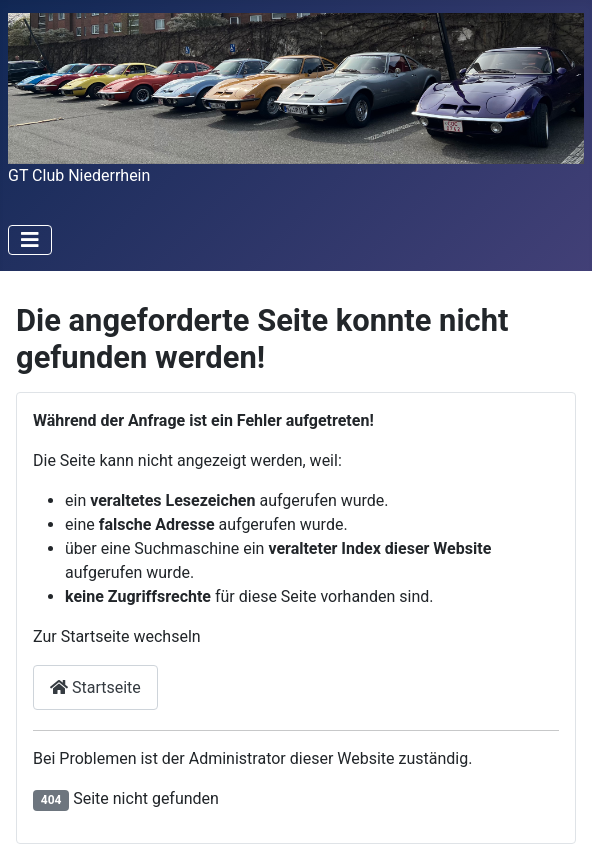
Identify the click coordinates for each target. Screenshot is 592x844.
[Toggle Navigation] (30, 240)
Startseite (95, 687)
